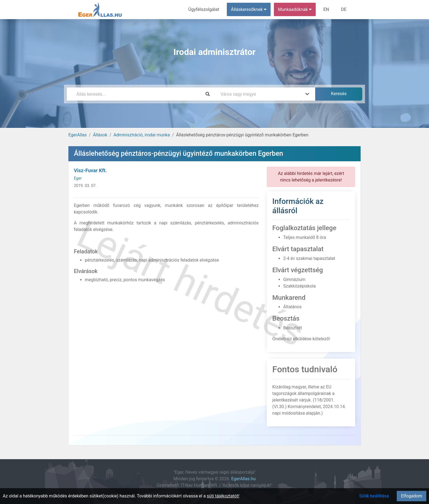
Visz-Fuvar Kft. (90, 170)
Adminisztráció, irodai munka (142, 135)
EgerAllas (78, 135)
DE (344, 9)
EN (327, 9)
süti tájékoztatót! (223, 496)
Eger (78, 178)
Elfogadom (411, 496)
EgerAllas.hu (243, 479)
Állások (100, 135)
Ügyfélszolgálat (205, 9)
